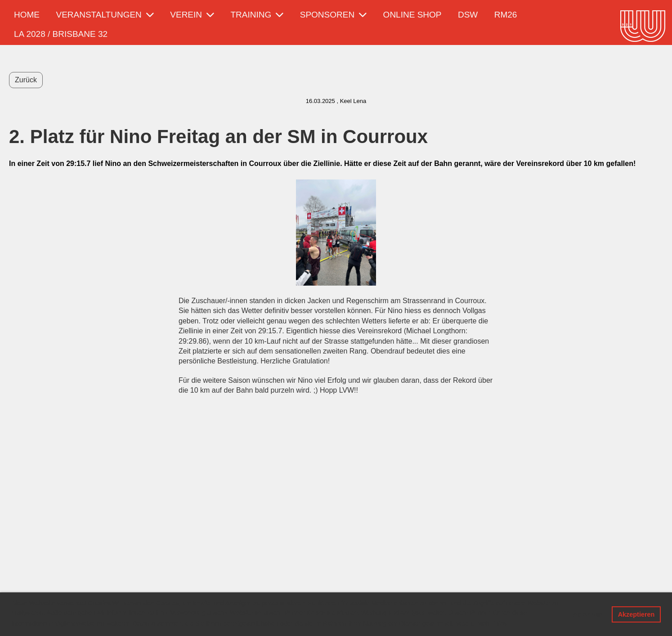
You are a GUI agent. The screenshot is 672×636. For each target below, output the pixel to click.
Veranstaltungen (105, 15)
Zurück (26, 80)
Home (27, 15)
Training (257, 15)
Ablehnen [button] (588, 614)
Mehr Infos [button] (492, 623)
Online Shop (412, 15)
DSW (468, 15)
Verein (192, 15)
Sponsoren (333, 15)
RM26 (506, 15)
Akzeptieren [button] (636, 614)
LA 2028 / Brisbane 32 (61, 34)
